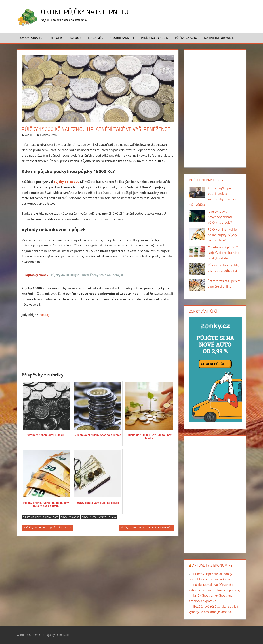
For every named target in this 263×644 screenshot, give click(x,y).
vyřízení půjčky (108, 517)
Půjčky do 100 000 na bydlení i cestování (145, 528)
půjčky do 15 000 (66, 182)
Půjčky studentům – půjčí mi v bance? (48, 528)
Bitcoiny (56, 38)
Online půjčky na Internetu (85, 12)
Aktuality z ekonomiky (212, 565)
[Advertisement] (98, 343)
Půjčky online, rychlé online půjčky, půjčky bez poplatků (222, 235)
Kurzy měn (96, 38)
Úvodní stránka (32, 38)
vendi (28, 135)
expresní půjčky (32, 517)
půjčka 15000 (89, 517)
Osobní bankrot (122, 38)
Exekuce (75, 38)
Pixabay (44, 315)
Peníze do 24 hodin (155, 38)
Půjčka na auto (186, 38)
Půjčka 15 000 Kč (70, 517)
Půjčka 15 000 (51, 517)
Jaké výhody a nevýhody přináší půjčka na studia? (220, 217)
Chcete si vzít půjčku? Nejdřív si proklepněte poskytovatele (224, 253)
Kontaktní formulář (219, 38)
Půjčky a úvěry (49, 135)
